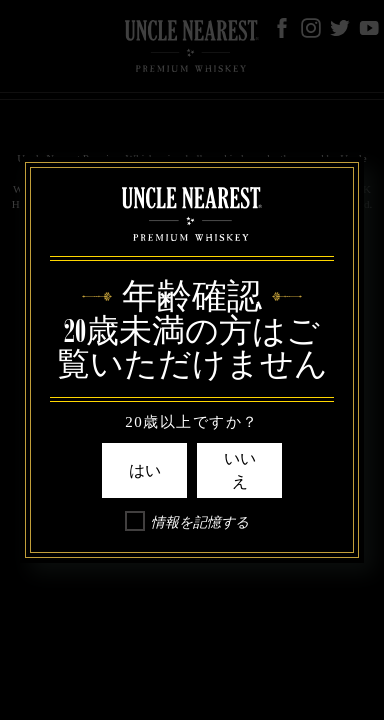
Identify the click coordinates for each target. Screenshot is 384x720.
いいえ (240, 470)
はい (145, 471)
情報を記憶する (200, 522)
